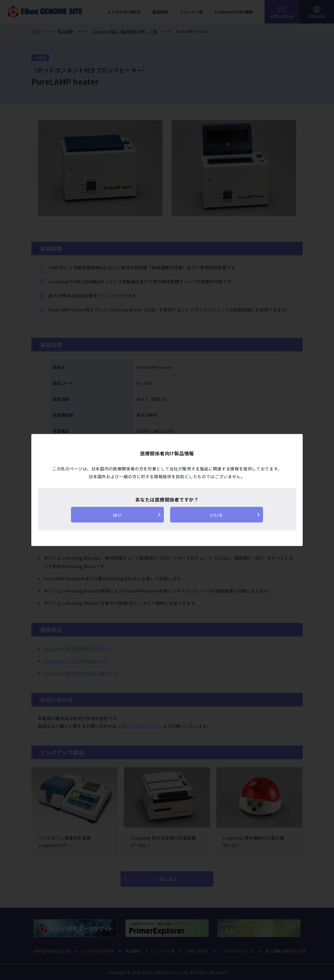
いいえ (217, 515)
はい (117, 515)
